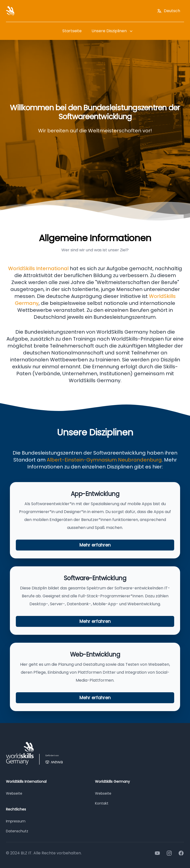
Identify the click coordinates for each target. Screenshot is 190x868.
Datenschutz (17, 831)
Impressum (16, 821)
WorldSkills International (39, 268)
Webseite (14, 793)
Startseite (72, 31)
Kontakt (102, 803)
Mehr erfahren (95, 545)
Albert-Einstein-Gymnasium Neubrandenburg (104, 460)
